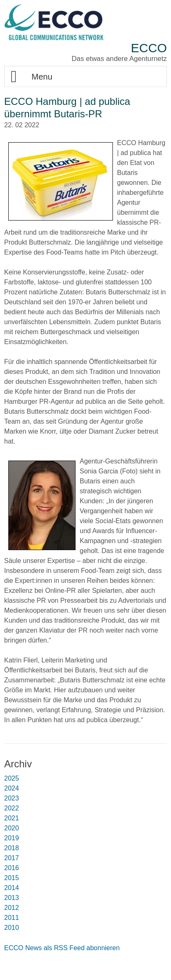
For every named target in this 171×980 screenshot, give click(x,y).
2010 (12, 928)
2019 (12, 838)
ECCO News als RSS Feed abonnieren (62, 948)
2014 (12, 888)
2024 (12, 788)
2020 (12, 828)
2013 (12, 898)
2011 (12, 918)
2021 (12, 818)
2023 (12, 798)
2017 (12, 858)
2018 (12, 848)
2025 (12, 778)
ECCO (149, 48)
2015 (12, 878)
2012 (12, 908)
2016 (12, 868)
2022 (12, 808)
